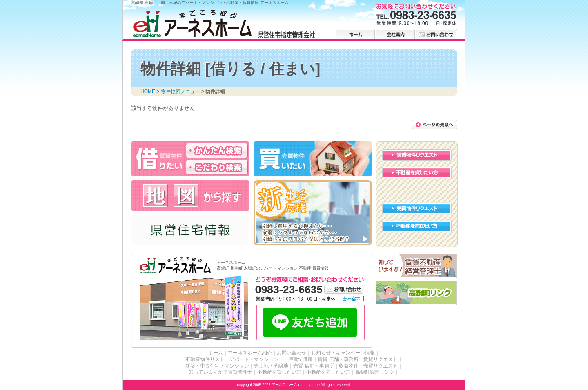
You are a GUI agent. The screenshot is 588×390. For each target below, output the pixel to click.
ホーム (355, 34)
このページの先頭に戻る (434, 125)
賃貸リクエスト (381, 359)
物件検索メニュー (180, 91)
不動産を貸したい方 (417, 173)
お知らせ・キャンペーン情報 (343, 353)
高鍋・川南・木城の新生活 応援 (313, 213)
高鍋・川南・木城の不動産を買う (313, 159)
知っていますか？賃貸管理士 (220, 372)
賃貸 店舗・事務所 (338, 359)
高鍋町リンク (416, 293)
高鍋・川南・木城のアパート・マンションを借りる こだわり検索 (217, 167)
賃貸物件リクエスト (417, 155)
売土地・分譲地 (271, 366)
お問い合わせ (436, 34)
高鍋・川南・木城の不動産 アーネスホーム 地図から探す (190, 195)
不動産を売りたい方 (417, 226)
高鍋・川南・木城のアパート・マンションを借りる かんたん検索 (217, 150)
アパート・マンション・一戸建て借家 (271, 359)
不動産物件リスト (205, 359)
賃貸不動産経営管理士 (416, 266)
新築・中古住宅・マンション (217, 366)
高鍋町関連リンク (375, 372)
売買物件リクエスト (417, 209)
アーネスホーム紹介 (250, 353)
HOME (148, 91)
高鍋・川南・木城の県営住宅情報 (190, 230)
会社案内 (395, 34)
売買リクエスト (381, 366)
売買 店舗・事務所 (313, 366)
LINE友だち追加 (311, 323)
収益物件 (349, 366)
